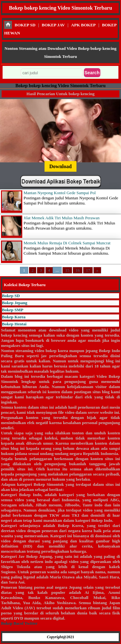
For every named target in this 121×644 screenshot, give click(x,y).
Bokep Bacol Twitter (19, 623)
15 (67, 270)
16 (78, 270)
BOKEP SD (25, 25)
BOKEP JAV (53, 25)
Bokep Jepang (15, 303)
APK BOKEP (83, 25)
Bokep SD (11, 296)
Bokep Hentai (14, 324)
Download (60, 166)
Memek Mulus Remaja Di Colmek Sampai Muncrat (67, 243)
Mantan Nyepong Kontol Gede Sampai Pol (60, 193)
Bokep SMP (13, 310)
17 (88, 270)
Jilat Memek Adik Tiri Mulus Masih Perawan (61, 218)
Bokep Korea (14, 317)
